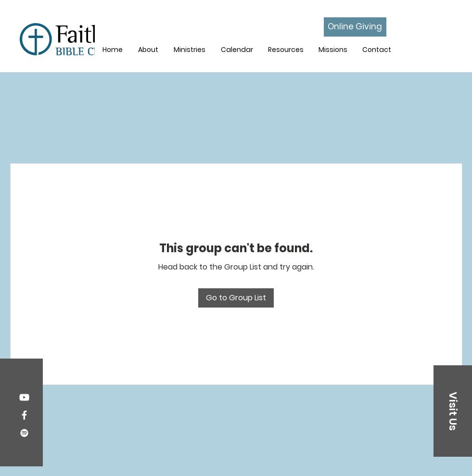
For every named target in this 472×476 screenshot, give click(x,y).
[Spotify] (24, 433)
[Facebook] (24, 415)
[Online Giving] (355, 27)
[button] (190, 50)
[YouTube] (24, 397)
